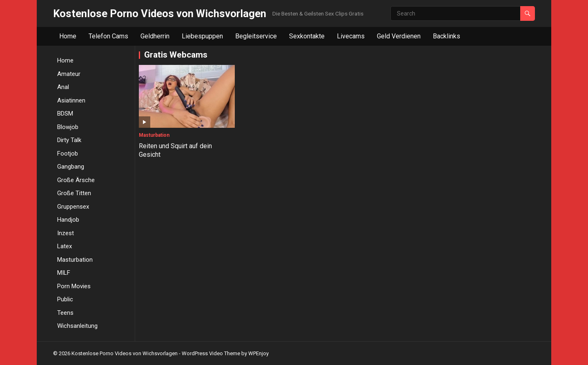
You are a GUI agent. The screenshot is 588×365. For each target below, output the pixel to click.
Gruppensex (73, 207)
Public (65, 299)
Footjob (68, 154)
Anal (63, 87)
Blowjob (68, 127)
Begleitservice (256, 36)
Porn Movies (74, 286)
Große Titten (74, 193)
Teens (65, 313)
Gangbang (71, 167)
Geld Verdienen (399, 36)
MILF (64, 273)
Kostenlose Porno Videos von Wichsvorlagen (160, 13)
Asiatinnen (71, 100)
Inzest (66, 233)
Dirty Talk (69, 140)
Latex (65, 246)
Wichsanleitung (77, 326)
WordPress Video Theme (211, 353)
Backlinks (447, 36)
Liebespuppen (202, 36)
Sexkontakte (307, 36)
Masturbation (75, 260)
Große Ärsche (76, 180)
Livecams (351, 36)
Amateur (69, 74)
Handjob (68, 220)
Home (68, 36)
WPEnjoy (258, 353)
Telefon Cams (108, 36)
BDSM (65, 114)
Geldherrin (155, 36)
